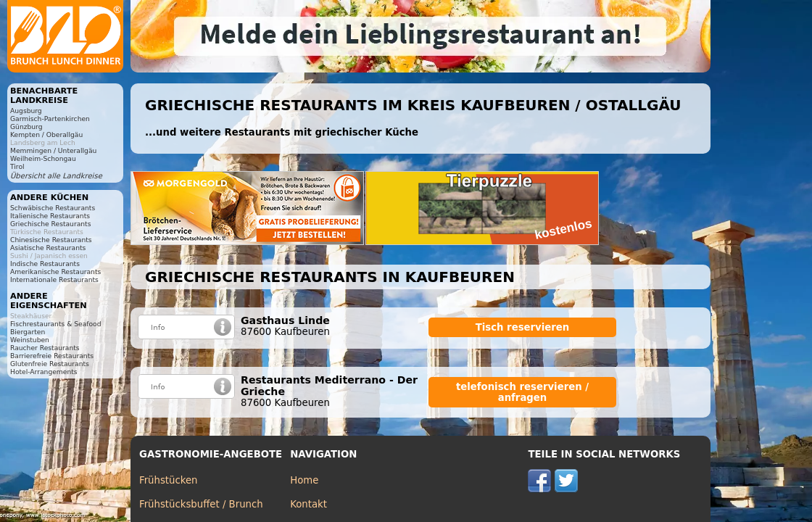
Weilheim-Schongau (43, 158)
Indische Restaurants (45, 264)
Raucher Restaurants (45, 348)
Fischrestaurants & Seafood (56, 324)
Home (304, 480)
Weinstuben (30, 340)
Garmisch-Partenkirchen (50, 119)
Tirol (17, 166)
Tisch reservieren (523, 327)
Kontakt (308, 504)
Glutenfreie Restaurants (50, 364)
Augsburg (26, 111)
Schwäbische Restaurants (53, 208)
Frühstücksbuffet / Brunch (201, 504)
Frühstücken (169, 480)
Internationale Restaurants (54, 279)
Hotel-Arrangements (44, 372)
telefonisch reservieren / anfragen (522, 392)
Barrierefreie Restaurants (52, 356)
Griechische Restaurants (50, 224)
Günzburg (26, 127)
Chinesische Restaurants (51, 240)
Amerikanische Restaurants (55, 272)
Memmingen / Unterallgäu (53, 150)
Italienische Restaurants (50, 216)
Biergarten (28, 332)
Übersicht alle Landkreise (56, 176)
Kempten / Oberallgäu (46, 134)
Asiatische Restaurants (48, 248)
